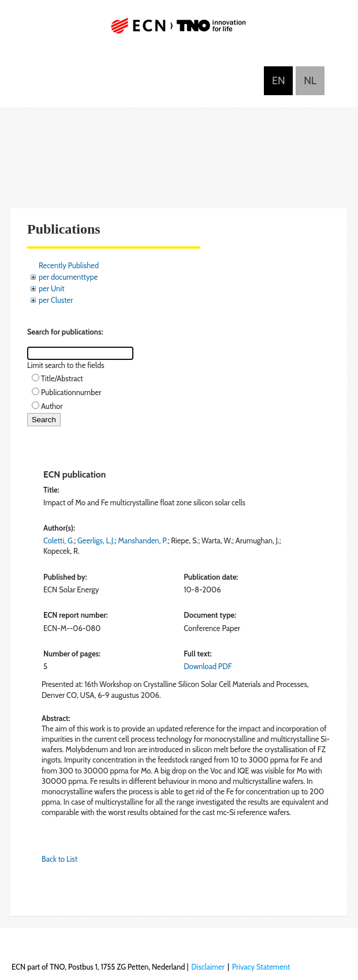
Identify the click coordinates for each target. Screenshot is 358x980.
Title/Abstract (62, 378)
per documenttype (68, 277)
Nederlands (310, 81)
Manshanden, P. (143, 540)
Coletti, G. (59, 540)
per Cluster (56, 300)
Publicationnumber (71, 392)
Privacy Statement (261, 967)
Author (52, 406)
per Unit (52, 288)
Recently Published (69, 265)
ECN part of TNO (179, 30)
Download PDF (208, 666)
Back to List (59, 859)
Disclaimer (208, 967)
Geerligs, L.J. (96, 540)
